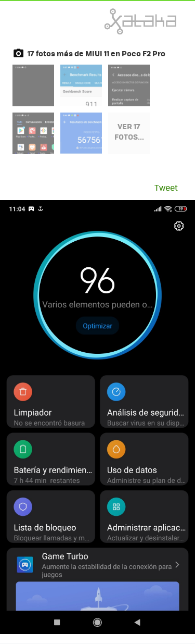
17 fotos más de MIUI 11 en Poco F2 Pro (96, 53)
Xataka (118, 21)
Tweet (166, 187)
